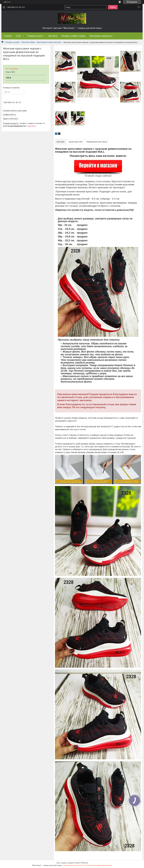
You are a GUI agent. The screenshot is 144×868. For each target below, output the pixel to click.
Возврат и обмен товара (73, 36)
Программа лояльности (101, 36)
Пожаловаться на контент (74, 865)
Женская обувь (28, 42)
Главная (8, 36)
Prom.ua (84, 863)
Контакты (53, 36)
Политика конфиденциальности (99, 865)
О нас (18, 36)
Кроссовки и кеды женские (49, 42)
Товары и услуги (35, 36)
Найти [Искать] (113, 7)
